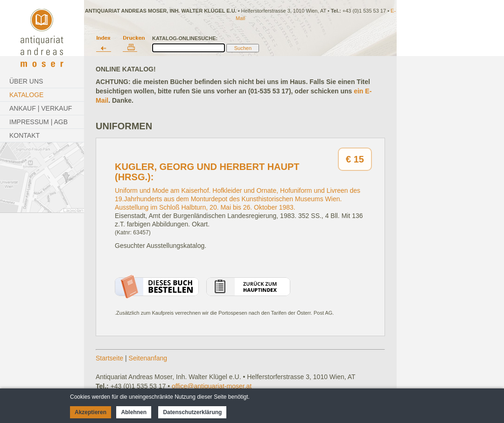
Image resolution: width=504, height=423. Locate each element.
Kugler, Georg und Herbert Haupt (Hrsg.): (207, 172)
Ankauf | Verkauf (41, 108)
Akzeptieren (91, 412)
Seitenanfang (148, 358)
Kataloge (26, 95)
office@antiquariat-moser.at (212, 386)
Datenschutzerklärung (192, 412)
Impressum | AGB (38, 122)
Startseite (109, 358)
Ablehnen (134, 412)
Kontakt (24, 135)
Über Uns (26, 81)
